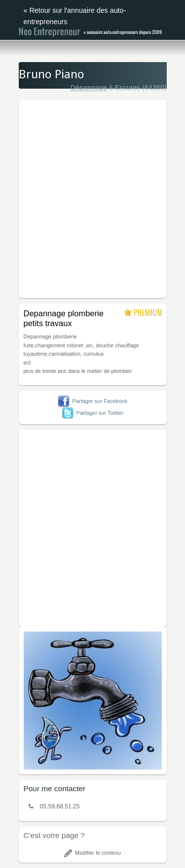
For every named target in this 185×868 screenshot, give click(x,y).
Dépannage (89, 88)
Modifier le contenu (92, 853)
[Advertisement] (92, 197)
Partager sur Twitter (93, 413)
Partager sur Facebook (93, 401)
